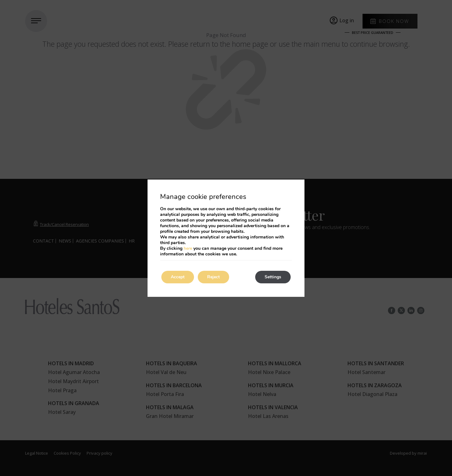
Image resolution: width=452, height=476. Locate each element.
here (188, 248)
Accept (178, 277)
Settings (273, 277)
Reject (213, 277)
